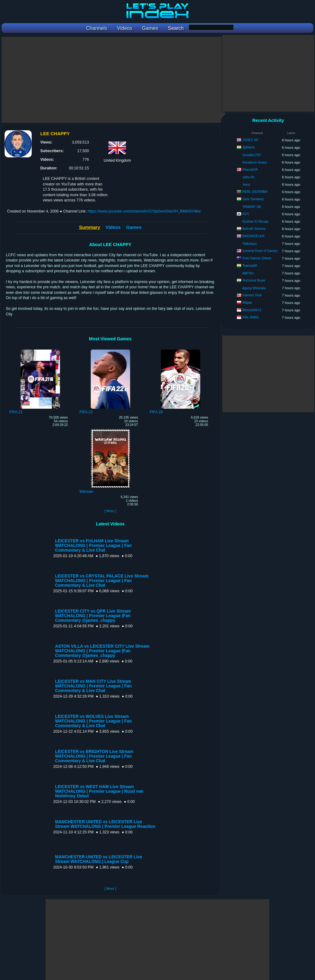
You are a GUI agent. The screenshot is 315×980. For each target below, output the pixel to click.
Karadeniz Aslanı (255, 162)
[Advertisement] (114, 80)
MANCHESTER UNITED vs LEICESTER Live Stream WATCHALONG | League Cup (99, 859)
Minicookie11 (252, 310)
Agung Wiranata (254, 288)
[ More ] (110, 511)
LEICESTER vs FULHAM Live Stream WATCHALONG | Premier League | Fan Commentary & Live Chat (93, 546)
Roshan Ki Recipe (255, 221)
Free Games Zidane (257, 258)
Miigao (247, 302)
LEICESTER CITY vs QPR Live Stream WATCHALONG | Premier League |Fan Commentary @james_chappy (93, 616)
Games (134, 227)
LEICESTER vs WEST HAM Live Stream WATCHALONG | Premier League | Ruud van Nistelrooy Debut (99, 791)
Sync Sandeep (253, 199)
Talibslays (249, 244)
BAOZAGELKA (253, 236)
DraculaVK (250, 169)
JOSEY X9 (250, 140)
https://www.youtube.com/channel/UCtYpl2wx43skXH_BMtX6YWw (144, 211)
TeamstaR (250, 265)
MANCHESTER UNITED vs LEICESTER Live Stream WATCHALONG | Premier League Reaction (105, 824)
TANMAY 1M (252, 207)
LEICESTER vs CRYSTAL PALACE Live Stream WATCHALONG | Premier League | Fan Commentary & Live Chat (102, 581)
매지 (246, 214)
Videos (113, 227)
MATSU (248, 273)
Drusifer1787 (252, 155)
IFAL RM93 (251, 317)
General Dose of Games (260, 251)
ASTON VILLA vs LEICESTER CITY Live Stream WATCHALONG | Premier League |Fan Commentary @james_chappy (102, 651)
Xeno (246, 184)
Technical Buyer (254, 280)
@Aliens (249, 147)
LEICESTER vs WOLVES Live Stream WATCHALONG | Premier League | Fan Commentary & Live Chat (93, 721)
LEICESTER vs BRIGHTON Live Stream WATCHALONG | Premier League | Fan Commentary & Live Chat (94, 756)
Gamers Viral (252, 295)
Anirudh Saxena (254, 229)
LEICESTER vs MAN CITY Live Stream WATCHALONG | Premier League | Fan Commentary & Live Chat (93, 686)
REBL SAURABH (255, 192)
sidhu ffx (248, 177)
